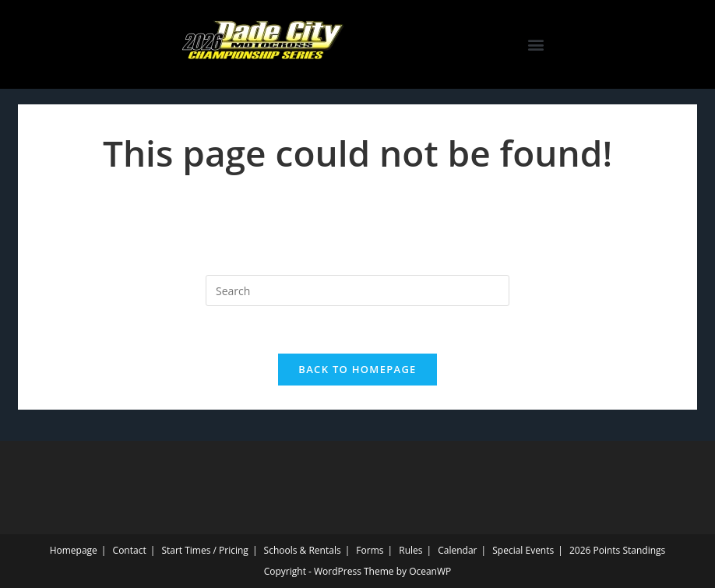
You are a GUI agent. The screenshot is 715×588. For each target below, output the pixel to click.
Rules (410, 550)
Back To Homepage (357, 369)
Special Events (523, 550)
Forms (370, 550)
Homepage (74, 550)
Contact (130, 550)
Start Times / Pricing (204, 550)
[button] (536, 45)
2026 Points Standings (617, 550)
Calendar (457, 550)
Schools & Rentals (303, 550)
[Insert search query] (357, 290)
